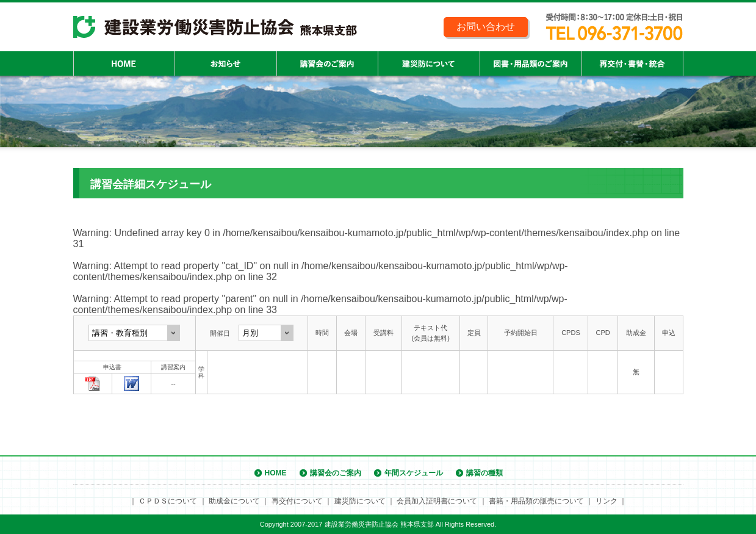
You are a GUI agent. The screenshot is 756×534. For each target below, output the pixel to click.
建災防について (360, 501)
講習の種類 (484, 473)
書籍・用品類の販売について (536, 501)
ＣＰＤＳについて (168, 501)
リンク (607, 501)
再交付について (297, 501)
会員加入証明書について (437, 501)
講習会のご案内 (336, 473)
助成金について (234, 501)
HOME (276, 473)
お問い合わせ (486, 27)
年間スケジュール (414, 473)
